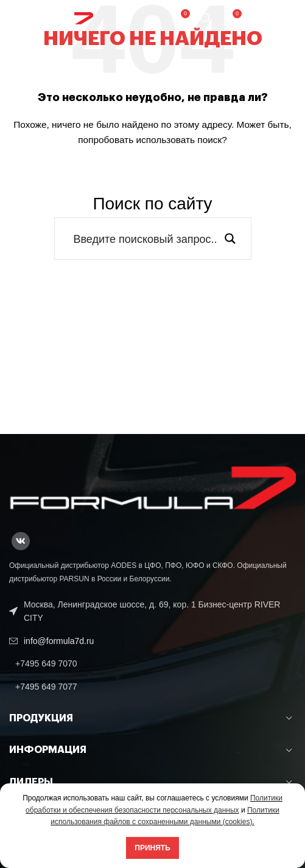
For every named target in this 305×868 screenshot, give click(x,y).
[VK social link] (21, 541)
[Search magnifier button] (230, 239)
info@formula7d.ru (59, 641)
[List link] (152, 663)
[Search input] (145, 239)
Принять (152, 848)
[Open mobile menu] (274, 18)
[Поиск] (206, 18)
